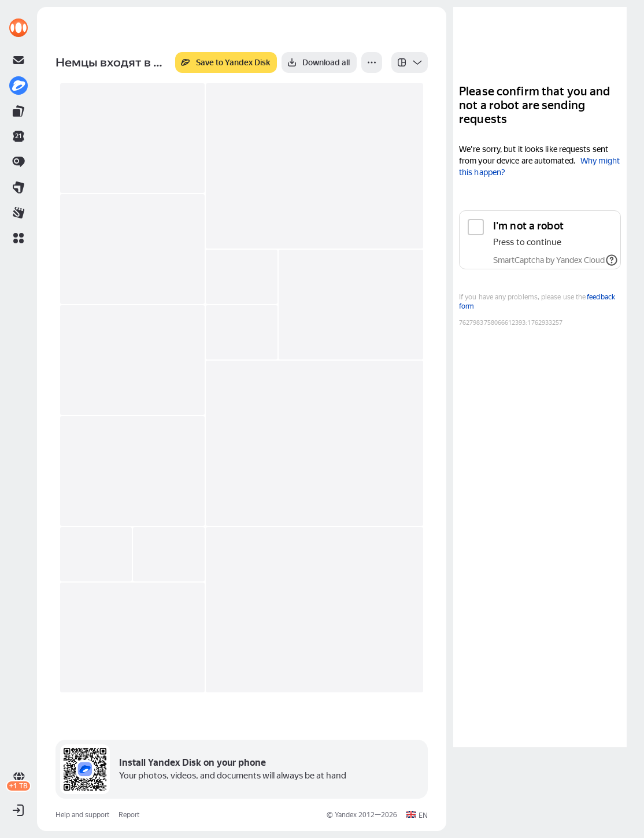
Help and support (82, 815)
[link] (18, 28)
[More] (372, 62)
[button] (18, 238)
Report (129, 815)
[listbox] (410, 62)
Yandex (346, 815)
